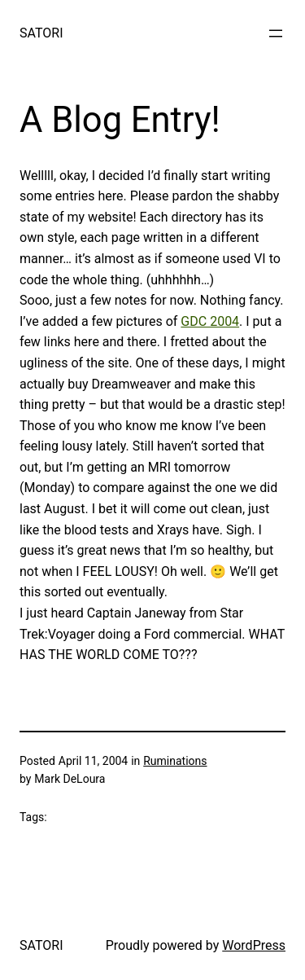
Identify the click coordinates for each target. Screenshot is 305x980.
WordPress (254, 945)
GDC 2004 (210, 321)
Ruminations (175, 761)
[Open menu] (276, 33)
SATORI (41, 33)
